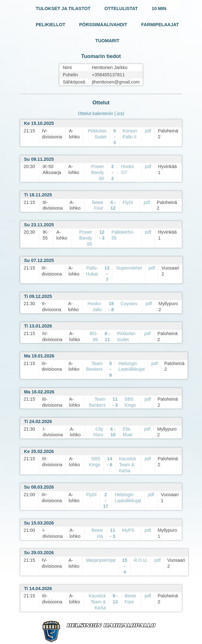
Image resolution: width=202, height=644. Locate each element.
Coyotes (129, 304)
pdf (148, 131)
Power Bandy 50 (98, 172)
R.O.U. (141, 560)
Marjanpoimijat (101, 560)
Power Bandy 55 (86, 238)
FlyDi (128, 202)
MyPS (128, 530)
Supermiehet (129, 268)
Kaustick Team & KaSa (128, 464)
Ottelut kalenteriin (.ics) (101, 113)
